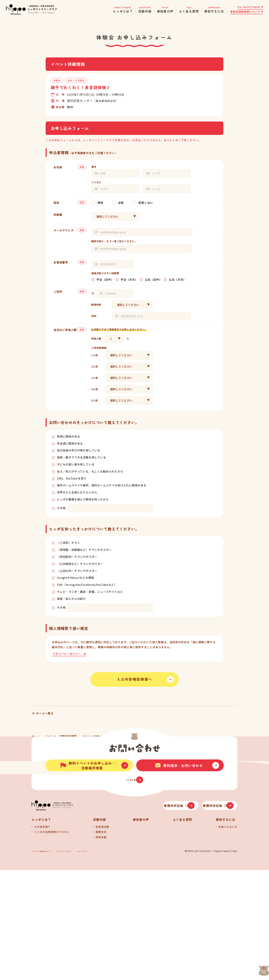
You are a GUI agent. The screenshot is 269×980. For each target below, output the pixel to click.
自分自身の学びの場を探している (79, 450)
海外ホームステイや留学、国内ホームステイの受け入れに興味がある (102, 485)
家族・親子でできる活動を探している (81, 457)
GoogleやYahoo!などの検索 (75, 578)
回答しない (146, 203)
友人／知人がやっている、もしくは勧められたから (90, 471)
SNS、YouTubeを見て (72, 478)
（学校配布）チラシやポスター (77, 557)
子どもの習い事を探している (76, 464)
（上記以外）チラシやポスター (77, 571)
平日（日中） (105, 280)
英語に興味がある (68, 436)
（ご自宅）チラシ (68, 543)
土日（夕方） (177, 280)
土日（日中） (153, 280)
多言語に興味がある (70, 443)
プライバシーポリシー (68, 654)
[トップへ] (68, 912)
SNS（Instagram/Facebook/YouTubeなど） (87, 585)
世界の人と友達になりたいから (77, 492)
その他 (61, 508)
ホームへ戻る (45, 717)
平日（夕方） (129, 280)
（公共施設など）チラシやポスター (80, 564)
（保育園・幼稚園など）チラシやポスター (84, 550)
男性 (100, 203)
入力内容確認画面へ (135, 682)
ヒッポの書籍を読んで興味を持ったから (83, 499)
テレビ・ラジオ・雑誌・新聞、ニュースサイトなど (90, 592)
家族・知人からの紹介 (71, 599)
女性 (121, 203)
